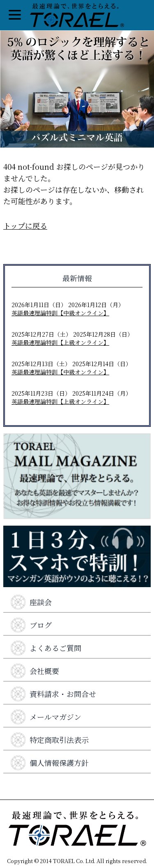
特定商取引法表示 (49, 740)
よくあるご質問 (46, 648)
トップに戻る (25, 226)
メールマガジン (46, 717)
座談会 (31, 602)
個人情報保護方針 (49, 763)
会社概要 (34, 671)
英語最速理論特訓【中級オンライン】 (60, 313)
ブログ (31, 625)
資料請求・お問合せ (53, 694)
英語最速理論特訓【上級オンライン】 (60, 342)
